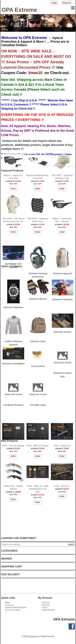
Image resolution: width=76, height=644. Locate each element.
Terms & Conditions (12, 610)
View (13, 72)
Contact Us (9, 605)
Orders (45, 607)
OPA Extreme (33, 636)
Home (7, 602)
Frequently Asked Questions (16, 607)
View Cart (46, 605)
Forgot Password (48, 610)
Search (71, 544)
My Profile (46, 602)
